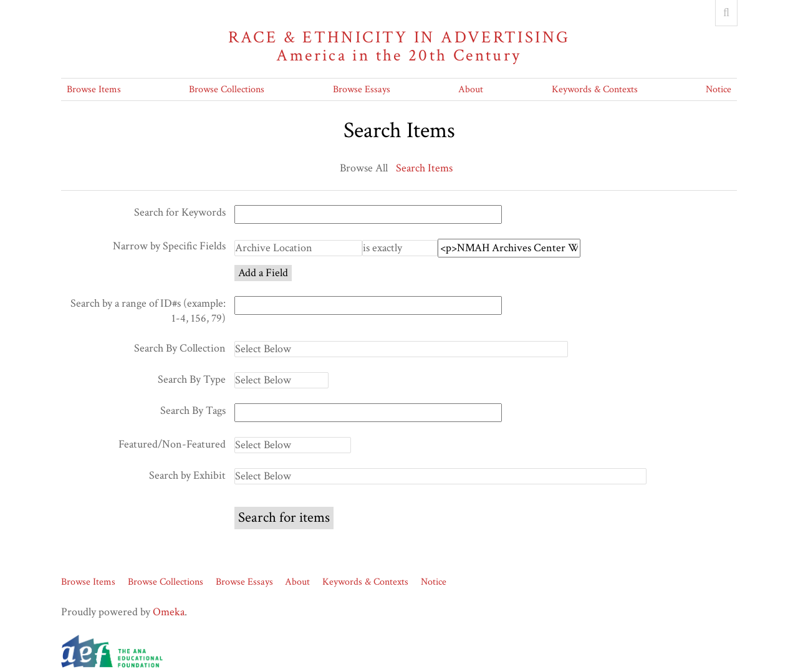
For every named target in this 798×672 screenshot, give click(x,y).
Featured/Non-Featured (172, 444)
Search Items (424, 168)
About (471, 89)
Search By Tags (193, 410)
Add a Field (263, 273)
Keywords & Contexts (595, 89)
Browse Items (94, 89)
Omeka (169, 612)
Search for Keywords (180, 212)
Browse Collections (227, 89)
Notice (719, 89)
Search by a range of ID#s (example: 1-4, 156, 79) (148, 311)
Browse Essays (362, 89)
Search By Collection (180, 348)
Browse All (364, 168)
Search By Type (192, 379)
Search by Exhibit (187, 475)
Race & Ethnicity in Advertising (399, 46)
